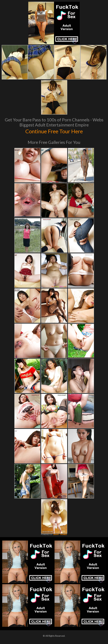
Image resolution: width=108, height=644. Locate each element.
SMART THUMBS (60, 534)
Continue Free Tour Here (54, 131)
